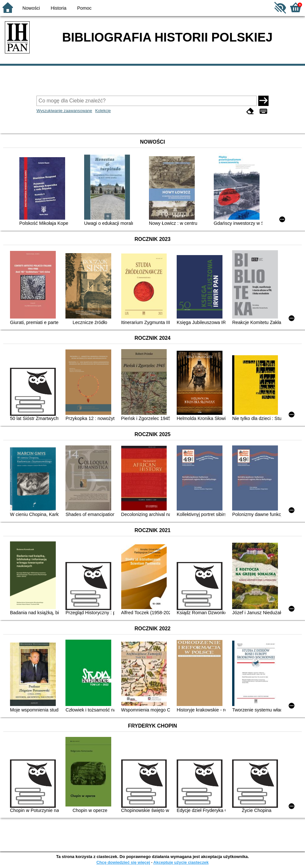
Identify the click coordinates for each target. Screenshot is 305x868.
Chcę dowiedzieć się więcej (123, 862)
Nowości (31, 8)
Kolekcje (103, 111)
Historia (59, 8)
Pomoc (84, 8)
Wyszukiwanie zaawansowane (64, 111)
